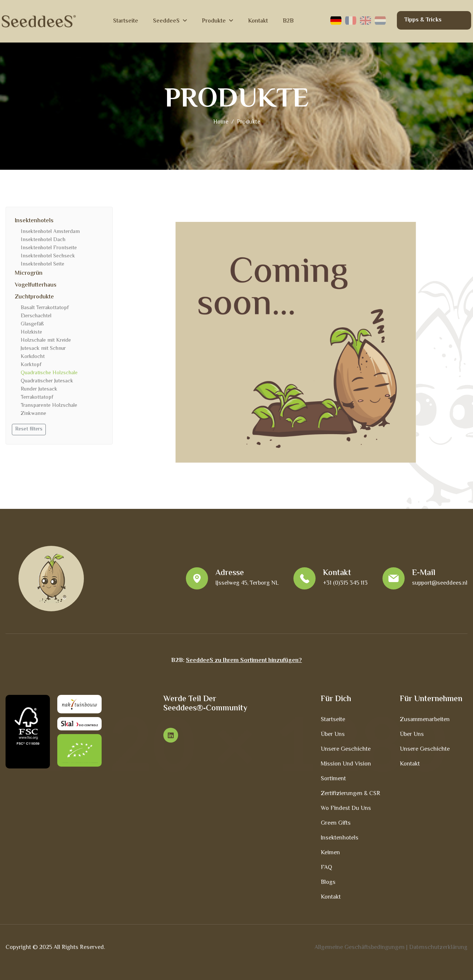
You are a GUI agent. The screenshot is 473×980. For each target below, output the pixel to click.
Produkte (214, 21)
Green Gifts (336, 823)
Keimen (330, 853)
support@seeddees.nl (440, 583)
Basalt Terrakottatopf (45, 308)
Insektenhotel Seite (42, 264)
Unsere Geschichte (346, 749)
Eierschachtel (36, 316)
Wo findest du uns (346, 809)
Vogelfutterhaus (36, 285)
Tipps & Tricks (423, 20)
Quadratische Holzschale (49, 373)
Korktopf (31, 365)
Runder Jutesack (39, 389)
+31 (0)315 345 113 (345, 583)
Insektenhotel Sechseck (48, 256)
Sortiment (333, 779)
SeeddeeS (166, 21)
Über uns (333, 735)
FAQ (326, 868)
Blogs (328, 883)
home (221, 122)
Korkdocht (33, 357)
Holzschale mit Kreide (46, 341)
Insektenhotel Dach (43, 240)
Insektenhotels (34, 221)
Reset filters (29, 429)
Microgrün (29, 273)
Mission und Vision (346, 764)
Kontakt (258, 21)
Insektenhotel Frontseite (49, 248)
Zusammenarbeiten (425, 720)
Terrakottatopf (37, 398)
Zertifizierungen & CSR (351, 794)
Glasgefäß (32, 324)
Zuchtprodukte (34, 297)
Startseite (126, 21)
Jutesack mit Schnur (43, 349)
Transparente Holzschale (49, 406)
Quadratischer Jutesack (47, 381)
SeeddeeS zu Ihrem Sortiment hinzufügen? (244, 661)
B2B (288, 21)
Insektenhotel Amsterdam (50, 232)
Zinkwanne (33, 414)
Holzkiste (31, 332)
